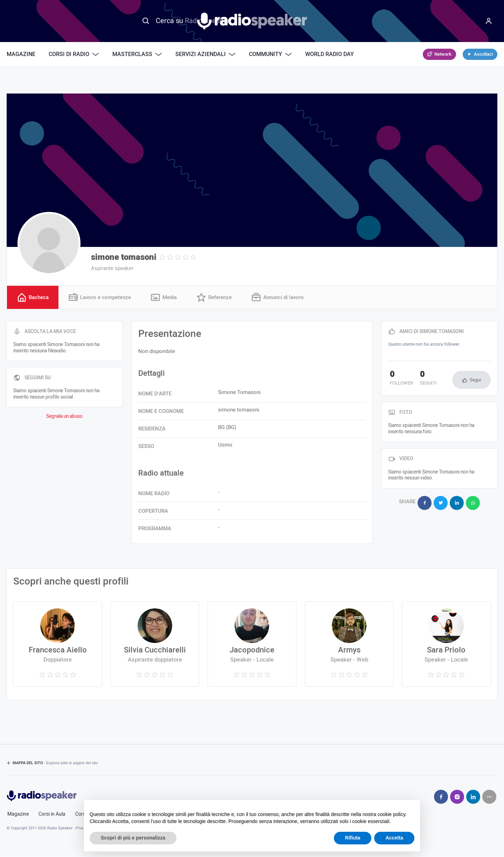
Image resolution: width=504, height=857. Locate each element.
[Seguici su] (489, 797)
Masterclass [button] (137, 54)
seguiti (423, 379)
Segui (475, 381)
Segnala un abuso (64, 417)
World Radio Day (330, 54)
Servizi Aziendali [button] (205, 54)
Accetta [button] (394, 838)
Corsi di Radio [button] (74, 54)
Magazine (21, 54)
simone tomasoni (124, 257)
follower (400, 379)
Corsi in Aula (52, 815)
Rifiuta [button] (353, 838)
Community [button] (270, 54)
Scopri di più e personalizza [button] (133, 838)
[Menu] (489, 21)
